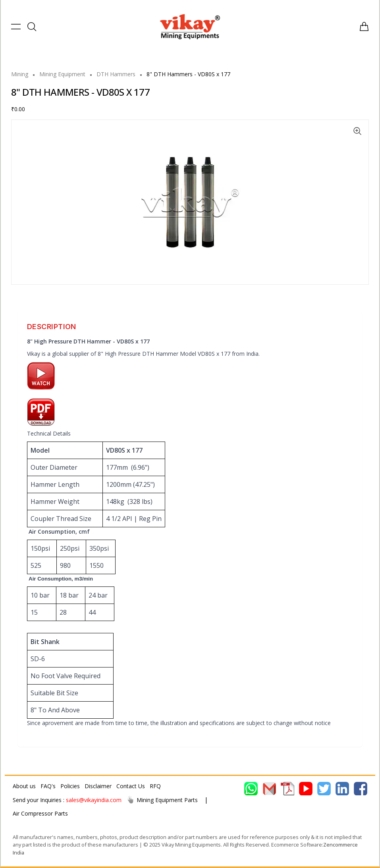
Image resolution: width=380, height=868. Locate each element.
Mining (20, 74)
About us (24, 786)
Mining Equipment (62, 74)
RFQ (155, 786)
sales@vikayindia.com (94, 800)
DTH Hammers (116, 74)
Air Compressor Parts (40, 813)
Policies (70, 786)
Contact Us (131, 786)
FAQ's (48, 786)
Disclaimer (98, 786)
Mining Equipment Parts (162, 800)
